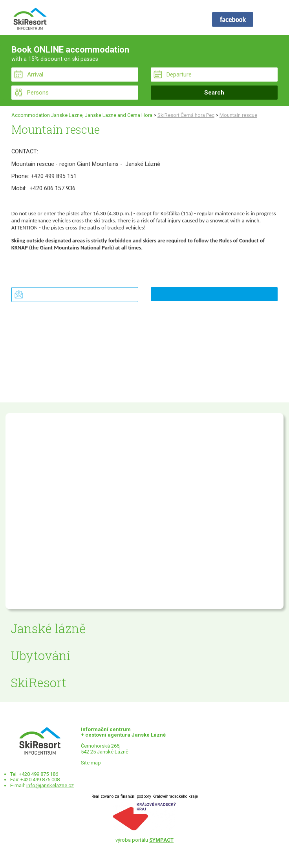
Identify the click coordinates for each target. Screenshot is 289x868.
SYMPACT (161, 840)
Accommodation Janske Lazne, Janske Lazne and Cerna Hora (82, 115)
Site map (91, 763)
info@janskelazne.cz (50, 785)
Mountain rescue (238, 115)
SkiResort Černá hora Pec (186, 115)
